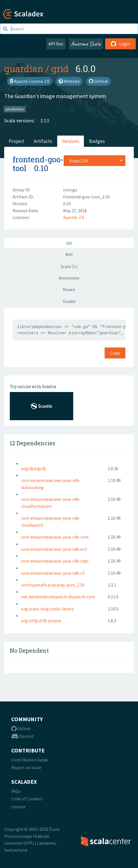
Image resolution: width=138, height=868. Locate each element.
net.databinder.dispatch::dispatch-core (58, 597)
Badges (97, 141)
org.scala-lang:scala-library (47, 609)
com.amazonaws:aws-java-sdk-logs (55, 561)
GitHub (98, 81)
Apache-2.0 (74, 217)
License (18, 807)
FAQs (16, 791)
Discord (22, 736)
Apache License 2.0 (30, 81)
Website (69, 81)
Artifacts (43, 141)
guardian (24, 68)
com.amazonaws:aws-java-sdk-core (55, 537)
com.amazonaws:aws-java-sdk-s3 (53, 573)
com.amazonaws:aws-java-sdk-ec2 (54, 549)
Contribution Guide (30, 760)
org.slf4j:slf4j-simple (41, 621)
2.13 (45, 120)
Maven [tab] (69, 289)
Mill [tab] (69, 254)
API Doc (56, 44)
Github (21, 728)
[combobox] (95, 161)
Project (16, 141)
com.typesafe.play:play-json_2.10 (53, 585)
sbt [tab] (69, 243)
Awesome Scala (86, 44)
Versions (71, 141)
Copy (115, 353)
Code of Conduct (27, 799)
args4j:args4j (33, 468)
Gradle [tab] (69, 301)
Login (120, 44)
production (15, 109)
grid (60, 68)
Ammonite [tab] (69, 278)
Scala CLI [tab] (69, 266)
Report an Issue (26, 767)
